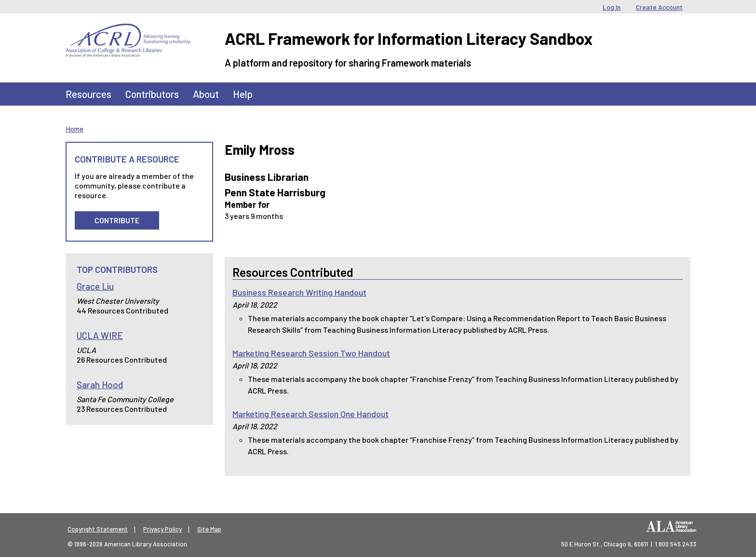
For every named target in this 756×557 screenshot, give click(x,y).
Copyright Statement (98, 529)
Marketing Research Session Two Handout (311, 353)
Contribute (117, 220)
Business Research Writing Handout (299, 292)
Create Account (659, 7)
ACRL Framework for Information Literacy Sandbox (409, 38)
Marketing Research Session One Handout (310, 414)
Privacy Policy (162, 529)
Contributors (152, 94)
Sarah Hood (100, 385)
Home (74, 129)
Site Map (209, 529)
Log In (612, 7)
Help (243, 94)
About (206, 94)
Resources (88, 94)
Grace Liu (95, 286)
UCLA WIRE (100, 335)
